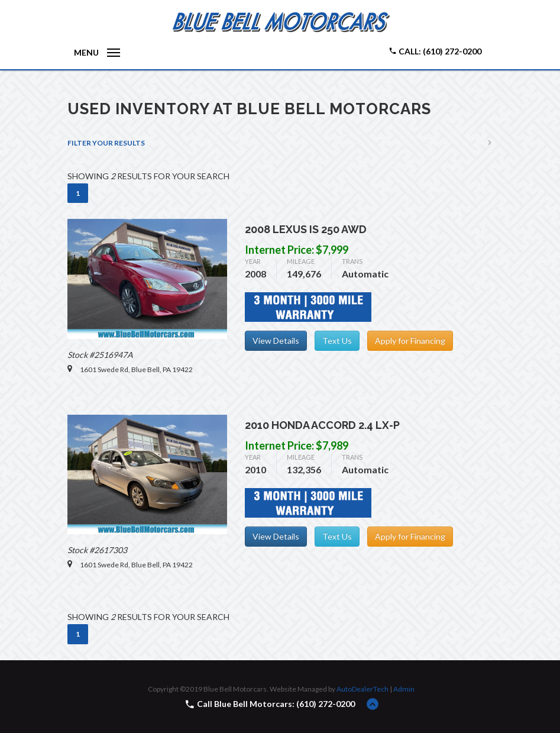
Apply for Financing (410, 340)
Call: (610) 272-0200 (435, 51)
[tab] (280, 143)
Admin (404, 689)
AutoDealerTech (362, 689)
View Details (276, 340)
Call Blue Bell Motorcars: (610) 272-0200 (276, 704)
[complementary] (525, 698)
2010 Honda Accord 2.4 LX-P (322, 425)
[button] (280, 143)
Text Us (337, 340)
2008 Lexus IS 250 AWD (306, 229)
